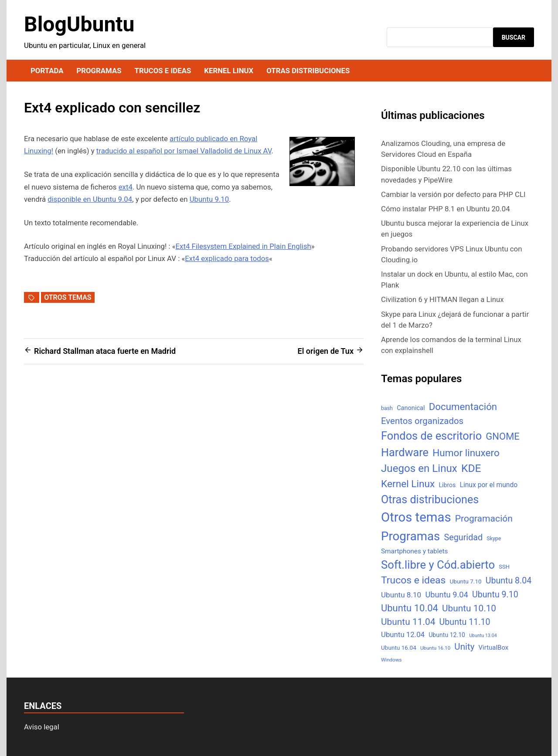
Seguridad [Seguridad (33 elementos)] (463, 537)
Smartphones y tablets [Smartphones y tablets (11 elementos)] (415, 551)
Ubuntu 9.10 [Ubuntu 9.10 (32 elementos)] (495, 595)
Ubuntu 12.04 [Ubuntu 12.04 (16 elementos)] (403, 634)
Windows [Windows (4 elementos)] (391, 660)
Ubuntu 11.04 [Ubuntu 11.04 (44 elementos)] (408, 622)
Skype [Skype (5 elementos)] (494, 538)
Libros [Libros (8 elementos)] (447, 485)
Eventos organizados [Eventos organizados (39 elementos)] (422, 421)
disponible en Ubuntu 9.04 (90, 199)
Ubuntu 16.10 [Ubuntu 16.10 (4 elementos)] (435, 648)
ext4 (126, 187)
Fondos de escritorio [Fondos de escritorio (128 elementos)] (431, 436)
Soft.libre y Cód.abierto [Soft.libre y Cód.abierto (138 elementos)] (438, 565)
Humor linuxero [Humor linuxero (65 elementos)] (466, 453)
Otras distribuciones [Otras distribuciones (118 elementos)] (430, 500)
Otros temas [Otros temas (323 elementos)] (416, 517)
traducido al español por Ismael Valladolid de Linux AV (184, 151)
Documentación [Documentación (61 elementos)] (463, 407)
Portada (47, 71)
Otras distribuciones (308, 71)
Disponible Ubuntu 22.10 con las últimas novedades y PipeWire (446, 174)
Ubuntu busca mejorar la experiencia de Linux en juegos (455, 229)
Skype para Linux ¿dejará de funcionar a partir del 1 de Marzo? (455, 320)
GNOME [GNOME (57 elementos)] (503, 436)
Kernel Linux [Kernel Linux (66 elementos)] (408, 484)
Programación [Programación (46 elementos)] (484, 518)
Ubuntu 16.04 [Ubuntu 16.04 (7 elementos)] (399, 648)
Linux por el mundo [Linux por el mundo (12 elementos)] (489, 485)
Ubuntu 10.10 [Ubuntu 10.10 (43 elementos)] (469, 608)
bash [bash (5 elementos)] (387, 408)
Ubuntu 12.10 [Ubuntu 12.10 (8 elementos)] (447, 635)
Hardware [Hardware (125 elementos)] (405, 453)
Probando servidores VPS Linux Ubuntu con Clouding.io (451, 254)
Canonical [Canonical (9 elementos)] (411, 408)
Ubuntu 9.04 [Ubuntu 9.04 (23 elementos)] (446, 595)
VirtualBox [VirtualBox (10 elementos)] (494, 648)
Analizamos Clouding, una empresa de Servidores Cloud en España (443, 149)
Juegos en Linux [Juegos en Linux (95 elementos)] (419, 468)
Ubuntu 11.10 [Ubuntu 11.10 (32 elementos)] (465, 622)
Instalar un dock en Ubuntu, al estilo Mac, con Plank (454, 280)
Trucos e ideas (163, 71)
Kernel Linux (229, 71)
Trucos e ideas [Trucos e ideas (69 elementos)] (413, 580)
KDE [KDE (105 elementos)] (471, 468)
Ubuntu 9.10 (209, 199)
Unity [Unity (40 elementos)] (464, 647)
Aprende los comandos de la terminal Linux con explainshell (451, 345)
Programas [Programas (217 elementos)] (410, 536)
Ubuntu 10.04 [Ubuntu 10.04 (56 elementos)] (410, 608)
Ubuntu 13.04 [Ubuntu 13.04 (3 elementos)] (483, 636)
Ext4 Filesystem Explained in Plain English (243, 246)
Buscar (514, 37)
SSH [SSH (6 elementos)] (504, 567)
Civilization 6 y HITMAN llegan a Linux (442, 299)
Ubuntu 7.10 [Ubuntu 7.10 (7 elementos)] (466, 581)
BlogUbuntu (79, 24)
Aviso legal (42, 727)
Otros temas (68, 297)
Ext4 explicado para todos (227, 258)
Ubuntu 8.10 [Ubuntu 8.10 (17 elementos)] (401, 595)
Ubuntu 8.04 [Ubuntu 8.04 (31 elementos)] (509, 581)
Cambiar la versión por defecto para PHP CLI (453, 194)
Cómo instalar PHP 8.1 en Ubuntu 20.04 (446, 209)
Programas (99, 71)
